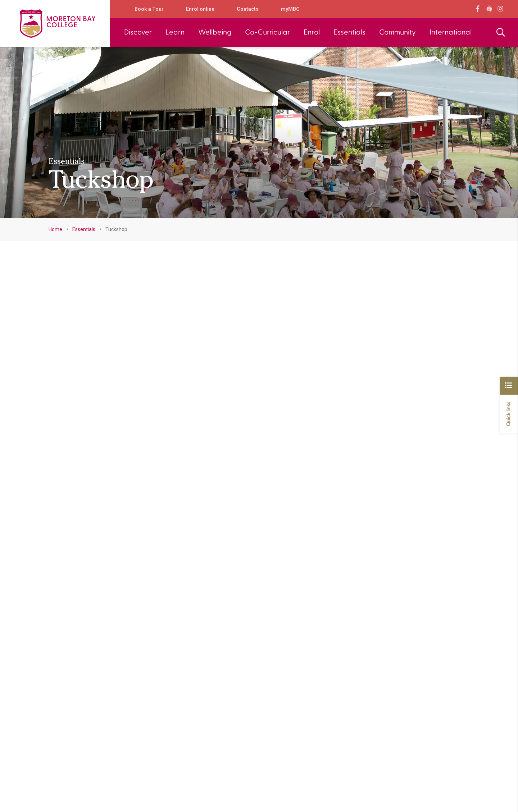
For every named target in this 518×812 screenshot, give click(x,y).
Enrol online (200, 9)
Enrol (312, 32)
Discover (138, 32)
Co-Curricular (267, 32)
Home (55, 229)
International (451, 32)
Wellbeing (215, 32)
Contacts (248, 9)
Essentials (349, 32)
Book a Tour (149, 9)
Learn (175, 32)
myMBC (290, 9)
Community (397, 32)
